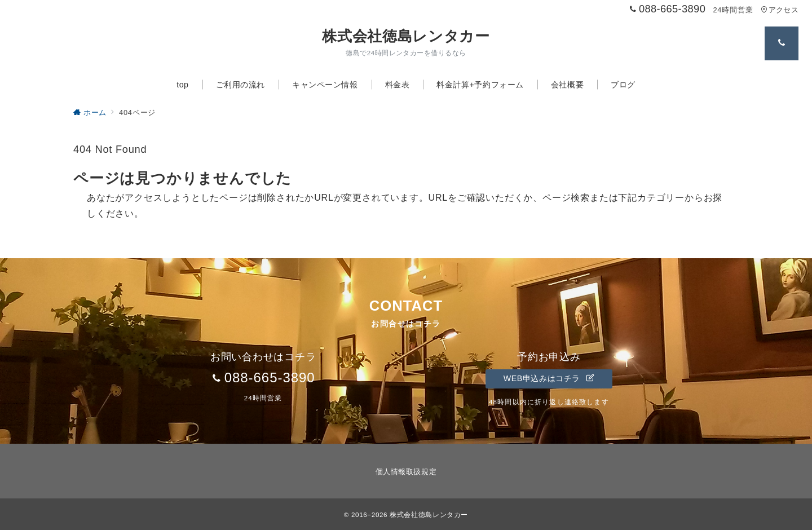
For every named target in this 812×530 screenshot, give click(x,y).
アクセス (780, 10)
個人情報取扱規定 (406, 472)
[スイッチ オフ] (782, 43)
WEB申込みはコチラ (549, 378)
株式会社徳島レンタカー (406, 36)
